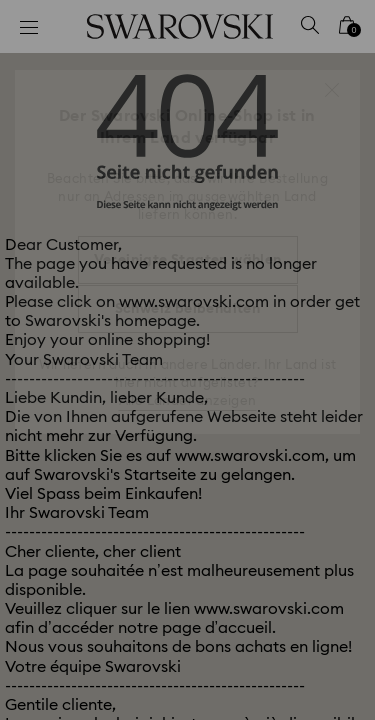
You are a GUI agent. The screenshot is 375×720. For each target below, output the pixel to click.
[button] (332, 90)
